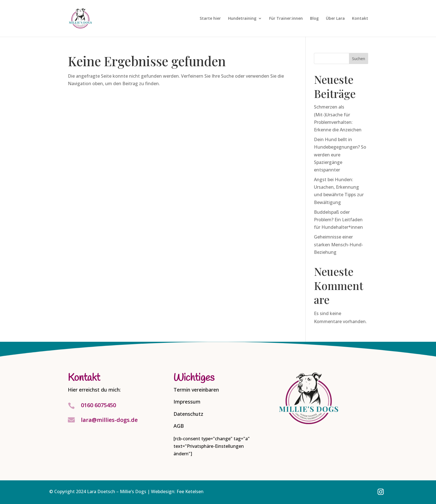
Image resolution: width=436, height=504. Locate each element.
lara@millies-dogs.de (109, 420)
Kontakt (360, 19)
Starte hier (210, 19)
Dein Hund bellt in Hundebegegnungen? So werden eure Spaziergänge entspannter (340, 155)
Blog (314, 19)
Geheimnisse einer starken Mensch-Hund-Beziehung (339, 244)
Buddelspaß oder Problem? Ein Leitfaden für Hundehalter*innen (338, 220)
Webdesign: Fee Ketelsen (177, 491)
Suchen (359, 59)
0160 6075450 (98, 405)
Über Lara (335, 19)
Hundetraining (242, 19)
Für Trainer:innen (286, 19)
